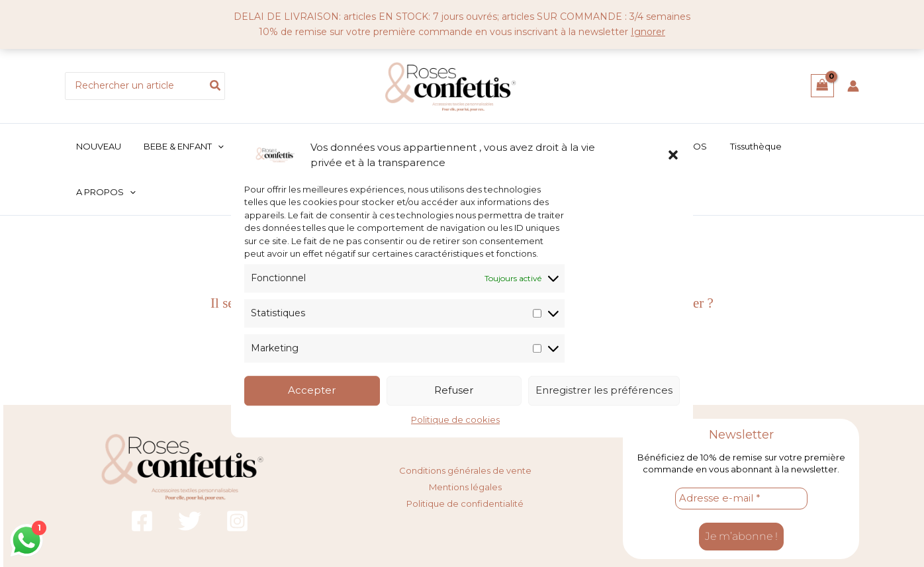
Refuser (454, 391)
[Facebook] (142, 482)
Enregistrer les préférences (604, 391)
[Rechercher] (216, 86)
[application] (229, 147)
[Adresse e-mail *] (741, 460)
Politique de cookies (455, 419)
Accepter (312, 391)
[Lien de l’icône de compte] (853, 86)
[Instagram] (237, 482)
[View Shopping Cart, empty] (822, 86)
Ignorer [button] (648, 32)
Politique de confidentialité (465, 462)
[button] (673, 155)
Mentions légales (465, 447)
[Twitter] (190, 482)
